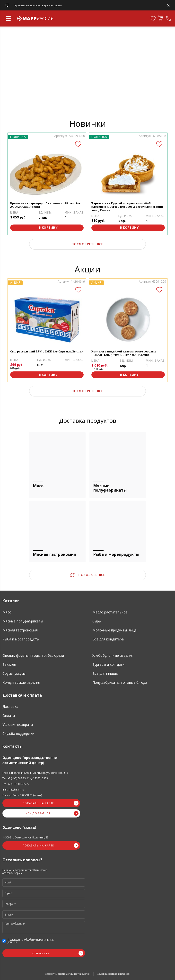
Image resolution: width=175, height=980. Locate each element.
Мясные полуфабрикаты (23, 621)
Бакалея (9, 664)
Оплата (9, 715)
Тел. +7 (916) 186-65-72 (16, 784)
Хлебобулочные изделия (113, 655)
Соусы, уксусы (14, 673)
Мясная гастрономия (20, 630)
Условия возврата (18, 724)
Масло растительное (110, 612)
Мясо (7, 612)
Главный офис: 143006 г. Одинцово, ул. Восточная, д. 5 (35, 773)
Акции (87, 269)
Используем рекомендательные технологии (67, 974)
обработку (30, 940)
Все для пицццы (105, 673)
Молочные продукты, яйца (114, 630)
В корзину (48, 228)
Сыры (97, 621)
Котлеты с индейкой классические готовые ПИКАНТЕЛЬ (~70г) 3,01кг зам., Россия (124, 353)
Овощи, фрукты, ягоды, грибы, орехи (33, 655)
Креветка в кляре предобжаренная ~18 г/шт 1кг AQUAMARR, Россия (45, 205)
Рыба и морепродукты (21, 639)
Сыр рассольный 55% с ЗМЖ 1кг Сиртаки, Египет (46, 351)
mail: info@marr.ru (13, 790)
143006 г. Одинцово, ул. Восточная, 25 (26, 837)
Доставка (10, 706)
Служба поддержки (18, 733)
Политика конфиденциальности (114, 974)
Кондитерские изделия (21, 682)
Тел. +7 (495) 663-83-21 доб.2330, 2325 (25, 778)
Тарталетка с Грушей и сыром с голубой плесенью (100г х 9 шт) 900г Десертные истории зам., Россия (127, 207)
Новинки (88, 123)
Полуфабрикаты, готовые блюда (120, 682)
